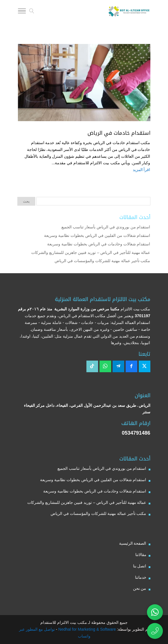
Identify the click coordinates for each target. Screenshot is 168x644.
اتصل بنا (140, 566)
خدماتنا (141, 577)
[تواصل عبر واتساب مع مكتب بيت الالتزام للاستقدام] (155, 612)
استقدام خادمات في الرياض (119, 133)
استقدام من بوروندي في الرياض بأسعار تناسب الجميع (106, 227)
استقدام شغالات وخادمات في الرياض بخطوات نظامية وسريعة (99, 244)
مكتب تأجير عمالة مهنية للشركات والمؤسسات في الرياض (102, 261)
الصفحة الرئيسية (133, 543)
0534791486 (136, 433)
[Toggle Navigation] (22, 12)
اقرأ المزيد (142, 170)
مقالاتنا (141, 555)
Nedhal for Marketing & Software (86, 629)
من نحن (140, 588)
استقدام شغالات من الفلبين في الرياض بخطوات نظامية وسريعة (97, 235)
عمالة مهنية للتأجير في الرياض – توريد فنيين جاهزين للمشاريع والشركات (91, 252)
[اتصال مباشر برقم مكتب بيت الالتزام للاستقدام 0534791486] (155, 631)
